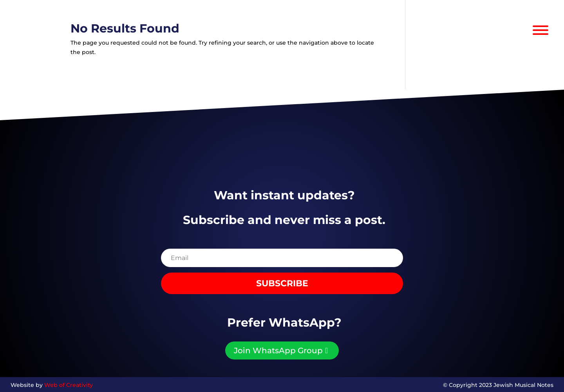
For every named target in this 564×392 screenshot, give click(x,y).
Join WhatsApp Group (278, 350)
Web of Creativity (69, 385)
